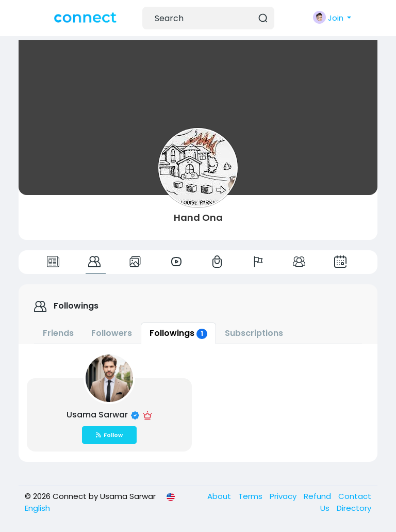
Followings (178, 333)
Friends (58, 333)
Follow (109, 435)
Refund (318, 496)
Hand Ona (198, 217)
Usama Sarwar (98, 415)
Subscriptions (254, 333)
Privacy (284, 496)
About (220, 496)
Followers (112, 333)
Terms (251, 496)
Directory (354, 508)
